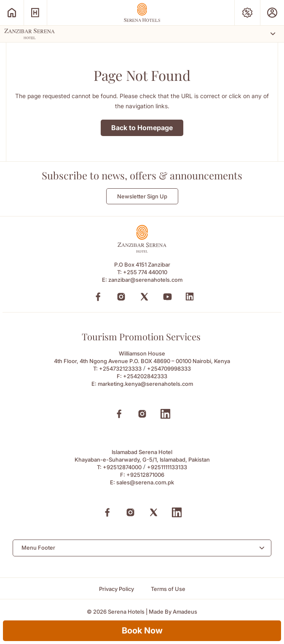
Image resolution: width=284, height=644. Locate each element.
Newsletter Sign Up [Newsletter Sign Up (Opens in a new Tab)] (142, 196)
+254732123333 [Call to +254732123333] (120, 369)
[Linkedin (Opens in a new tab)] (165, 414)
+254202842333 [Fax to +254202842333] (145, 376)
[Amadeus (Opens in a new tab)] (185, 612)
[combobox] (142, 548)
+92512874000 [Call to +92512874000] (122, 467)
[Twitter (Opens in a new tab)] (144, 297)
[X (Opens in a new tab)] (154, 512)
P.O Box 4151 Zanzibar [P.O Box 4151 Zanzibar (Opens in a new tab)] (142, 265)
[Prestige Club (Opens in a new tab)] (272, 13)
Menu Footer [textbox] (38, 548)
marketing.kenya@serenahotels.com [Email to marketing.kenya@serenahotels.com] (145, 384)
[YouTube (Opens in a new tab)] (167, 297)
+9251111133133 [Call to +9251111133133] (167, 467)
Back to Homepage (142, 128)
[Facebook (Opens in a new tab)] (98, 297)
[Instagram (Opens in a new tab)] (121, 297)
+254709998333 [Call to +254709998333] (169, 369)
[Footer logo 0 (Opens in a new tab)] (142, 250)
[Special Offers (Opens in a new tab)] (247, 13)
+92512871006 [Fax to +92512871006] (145, 475)
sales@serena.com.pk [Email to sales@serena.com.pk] (145, 482)
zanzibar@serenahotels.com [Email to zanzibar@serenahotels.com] (145, 280)
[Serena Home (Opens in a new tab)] (12, 13)
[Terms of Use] (168, 589)
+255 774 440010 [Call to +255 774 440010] (145, 272)
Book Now (142, 631)
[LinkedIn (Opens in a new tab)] (190, 297)
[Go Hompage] (142, 12)
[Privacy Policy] (117, 589)
